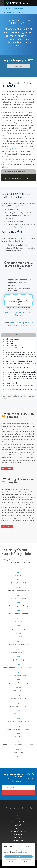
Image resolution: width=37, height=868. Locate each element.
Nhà (18, 816)
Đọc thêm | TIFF (7, 526)
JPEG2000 (18, 634)
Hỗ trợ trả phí (18, 841)
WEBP (19, 688)
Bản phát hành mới (18, 822)
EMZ (19, 718)
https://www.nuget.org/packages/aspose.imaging (16, 159)
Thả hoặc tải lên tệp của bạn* (18, 303)
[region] (18, 365)
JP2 (18, 618)
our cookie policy (23, 853)
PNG (18, 641)
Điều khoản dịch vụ (11, 313)
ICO (18, 757)
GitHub (5, 399)
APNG (18, 649)
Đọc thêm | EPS (7, 468)
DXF (19, 665)
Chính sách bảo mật (26, 313)
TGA (19, 734)
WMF (18, 695)
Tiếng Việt (24, 3)
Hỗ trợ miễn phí (18, 834)
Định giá (18, 825)
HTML (18, 711)
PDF (19, 703)
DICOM (18, 587)
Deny (26, 861)
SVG (19, 672)
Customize (11, 861)
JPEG (18, 611)
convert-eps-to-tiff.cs (9, 396)
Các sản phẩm (18, 819)
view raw (32, 396)
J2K (19, 626)
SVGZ (18, 742)
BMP (18, 572)
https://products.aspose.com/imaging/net (21, 149)
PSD (18, 657)
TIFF (19, 680)
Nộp (18, 792)
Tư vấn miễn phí (18, 837)
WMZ (18, 726)
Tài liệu (18, 828)
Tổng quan (18, 66)
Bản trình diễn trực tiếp (18, 831)
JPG (18, 603)
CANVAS (18, 749)
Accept (18, 857)
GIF (18, 580)
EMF (19, 595)
